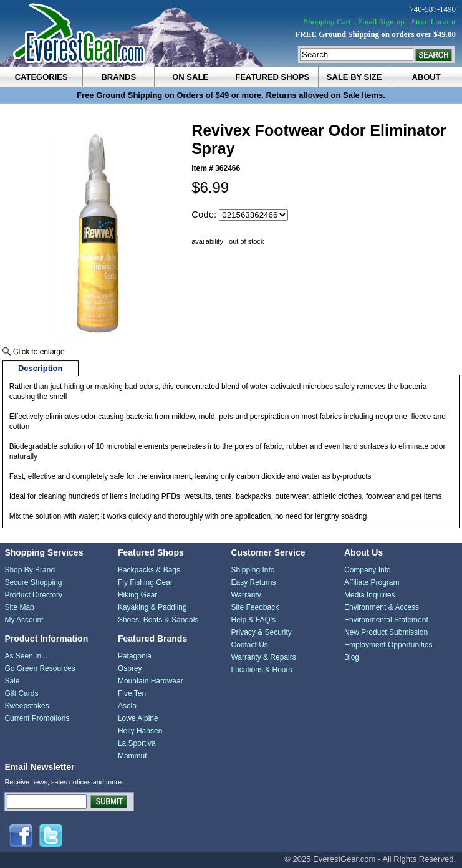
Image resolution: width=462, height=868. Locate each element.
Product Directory (33, 595)
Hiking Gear (137, 595)
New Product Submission (386, 632)
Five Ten (132, 693)
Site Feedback (255, 607)
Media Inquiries (369, 595)
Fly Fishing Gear (145, 582)
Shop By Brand (30, 570)
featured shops (272, 77)
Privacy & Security (261, 632)
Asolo (127, 706)
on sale (190, 77)
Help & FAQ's (253, 620)
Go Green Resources (40, 668)
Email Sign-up (381, 22)
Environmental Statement (386, 620)
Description (41, 368)
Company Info (368, 570)
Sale (12, 681)
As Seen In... (26, 656)
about (426, 77)
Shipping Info (253, 570)
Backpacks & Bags (149, 570)
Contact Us (249, 645)
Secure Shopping (33, 582)
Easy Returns (253, 582)
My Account (24, 620)
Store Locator (434, 22)
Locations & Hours (261, 670)
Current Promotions (37, 718)
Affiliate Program (372, 582)
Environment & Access (382, 607)
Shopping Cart (327, 22)
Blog (352, 657)
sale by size (354, 77)
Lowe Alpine (138, 718)
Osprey (130, 668)
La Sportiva (137, 743)
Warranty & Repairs (263, 657)
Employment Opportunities (388, 645)
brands (118, 77)
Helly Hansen (140, 731)
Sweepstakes (26, 706)
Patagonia (135, 656)
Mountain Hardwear (151, 681)
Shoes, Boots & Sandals (158, 620)
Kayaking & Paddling (152, 607)
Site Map (19, 607)
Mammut (132, 756)
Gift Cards (21, 693)
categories (41, 77)
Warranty (246, 595)
